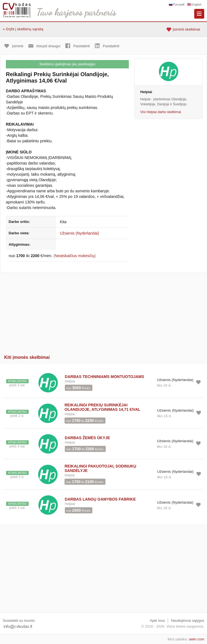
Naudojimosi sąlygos (188, 621)
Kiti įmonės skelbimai (27, 357)
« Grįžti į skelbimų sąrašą (23, 29)
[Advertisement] (103, 312)
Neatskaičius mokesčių (75, 256)
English (196, 4)
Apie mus (157, 621)
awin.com (197, 639)
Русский (179, 4)
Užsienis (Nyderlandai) (79, 233)
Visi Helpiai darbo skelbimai (161, 112)
